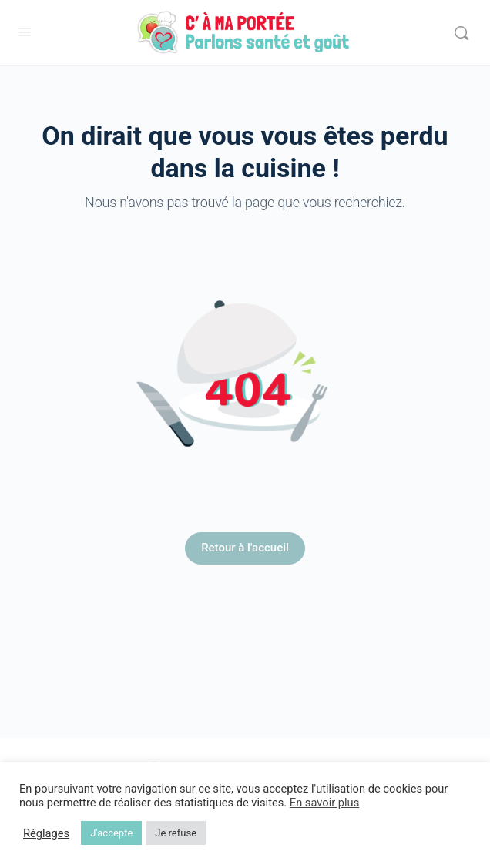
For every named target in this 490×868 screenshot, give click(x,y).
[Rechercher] (461, 33)
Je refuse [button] (176, 833)
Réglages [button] (46, 833)
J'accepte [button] (111, 833)
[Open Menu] (25, 32)
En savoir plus (324, 803)
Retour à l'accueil (245, 548)
